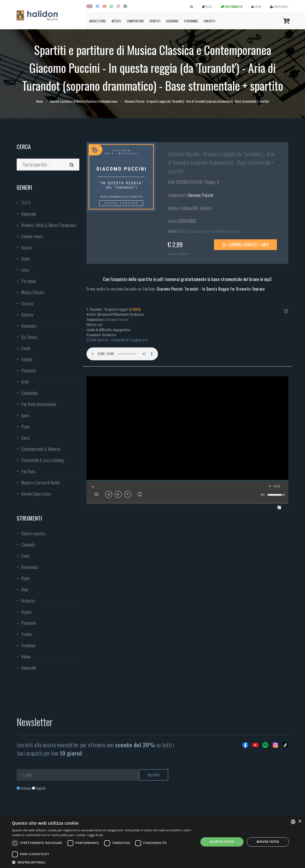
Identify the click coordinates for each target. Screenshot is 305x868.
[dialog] (152, 842)
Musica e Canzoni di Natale (41, 482)
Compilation (29, 393)
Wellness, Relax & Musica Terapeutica (49, 225)
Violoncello (29, 214)
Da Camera (29, 337)
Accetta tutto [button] (222, 842)
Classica (27, 303)
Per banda (28, 281)
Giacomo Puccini (201, 195)
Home (40, 101)
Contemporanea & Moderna (41, 449)
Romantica (29, 326)
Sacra (25, 438)
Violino (26, 657)
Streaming (191, 21)
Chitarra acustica (33, 533)
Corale (26, 348)
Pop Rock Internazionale (39, 404)
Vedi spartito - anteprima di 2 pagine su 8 (117, 340)
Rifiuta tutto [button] (268, 842)
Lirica (25, 270)
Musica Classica (33, 292)
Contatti (209, 21)
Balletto (27, 359)
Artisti (116, 21)
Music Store (98, 21)
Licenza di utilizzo (178, 254)
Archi (25, 382)
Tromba (27, 634)
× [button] (300, 821)
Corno (25, 556)
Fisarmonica (30, 567)
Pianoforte (29, 371)
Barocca (27, 315)
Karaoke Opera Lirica (36, 494)
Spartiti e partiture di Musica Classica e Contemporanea (84, 101)
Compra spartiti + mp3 (245, 245)
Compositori (135, 21)
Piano (25, 426)
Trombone (28, 645)
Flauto (25, 259)
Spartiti (155, 21)
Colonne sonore (32, 236)
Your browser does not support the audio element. (122, 354)
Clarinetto (28, 545)
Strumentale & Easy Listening (43, 460)
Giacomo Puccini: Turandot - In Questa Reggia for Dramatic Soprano (211, 289)
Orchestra (28, 601)
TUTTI (26, 203)
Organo (26, 247)
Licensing (172, 21)
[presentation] (53, 810)
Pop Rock (28, 471)
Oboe (25, 589)
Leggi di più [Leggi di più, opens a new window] (95, 835)
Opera (25, 415)
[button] (103, 862)
